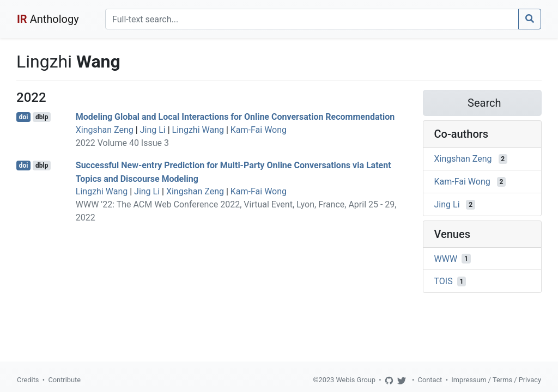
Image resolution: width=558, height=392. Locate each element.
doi (24, 117)
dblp (42, 117)
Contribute (64, 380)
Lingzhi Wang (198, 130)
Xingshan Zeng (105, 130)
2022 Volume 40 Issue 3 (122, 143)
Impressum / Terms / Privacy (496, 380)
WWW (446, 258)
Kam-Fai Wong (259, 130)
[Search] (312, 19)
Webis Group (356, 380)
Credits (28, 380)
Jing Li (153, 130)
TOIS (444, 281)
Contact (430, 380)
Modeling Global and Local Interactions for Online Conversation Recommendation (235, 117)
